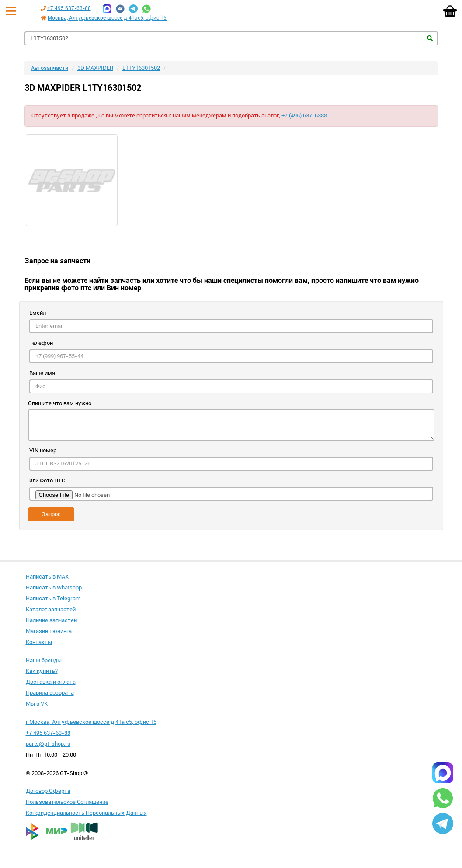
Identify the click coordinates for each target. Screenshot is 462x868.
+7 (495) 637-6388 (304, 115)
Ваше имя (42, 373)
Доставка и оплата (51, 682)
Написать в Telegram (53, 598)
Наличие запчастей (51, 620)
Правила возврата (50, 693)
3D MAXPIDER (95, 68)
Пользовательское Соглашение (67, 802)
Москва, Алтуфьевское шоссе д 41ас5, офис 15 (107, 18)
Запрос (51, 514)
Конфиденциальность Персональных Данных (86, 813)
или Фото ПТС (47, 480)
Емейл (38, 313)
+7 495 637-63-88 (69, 8)
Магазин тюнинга (49, 631)
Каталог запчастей (51, 609)
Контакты (39, 642)
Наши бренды (44, 660)
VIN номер (43, 450)
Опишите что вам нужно (60, 403)
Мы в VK (37, 704)
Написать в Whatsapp (54, 587)
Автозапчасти (50, 68)
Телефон (41, 343)
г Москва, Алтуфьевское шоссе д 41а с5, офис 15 (91, 722)
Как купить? (42, 671)
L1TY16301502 (141, 68)
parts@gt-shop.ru (48, 744)
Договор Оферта (48, 791)
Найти (430, 38)
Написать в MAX (47, 577)
